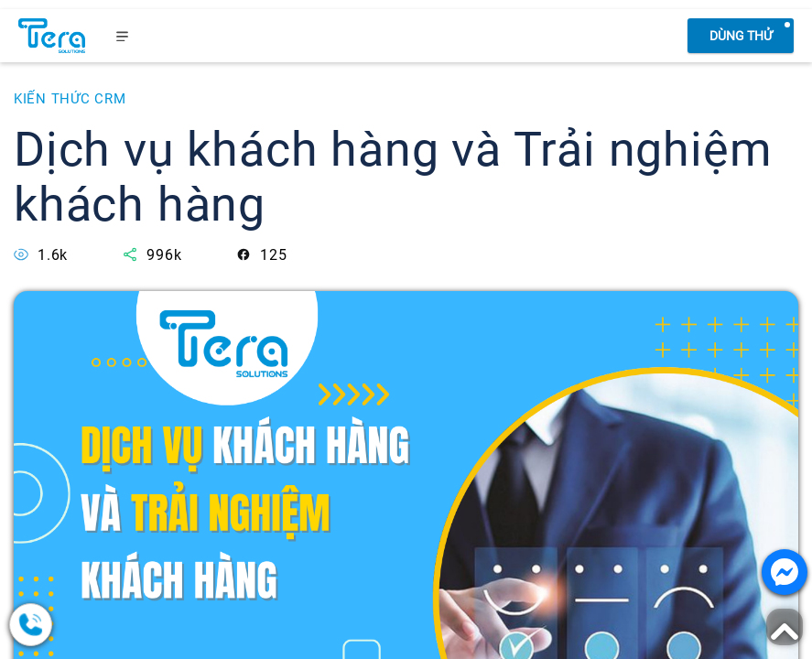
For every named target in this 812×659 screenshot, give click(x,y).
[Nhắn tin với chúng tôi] (785, 572)
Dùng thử (741, 36)
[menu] (123, 36)
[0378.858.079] (101, 625)
